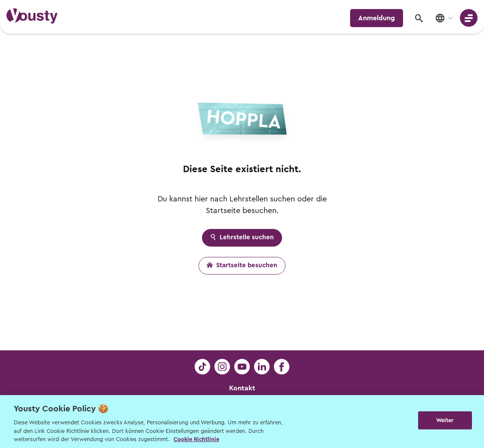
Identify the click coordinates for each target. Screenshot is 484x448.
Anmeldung (377, 18)
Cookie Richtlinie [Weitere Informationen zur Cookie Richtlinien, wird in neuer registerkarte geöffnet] (196, 439)
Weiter (445, 421)
